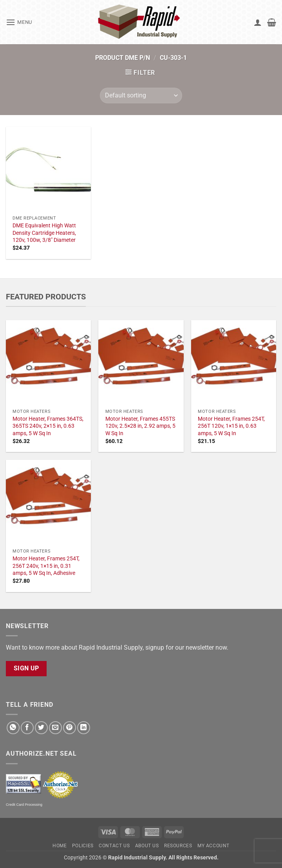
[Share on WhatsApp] (13, 728)
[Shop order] (141, 95)
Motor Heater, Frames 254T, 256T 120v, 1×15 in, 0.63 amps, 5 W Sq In (231, 426)
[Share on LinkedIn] (84, 728)
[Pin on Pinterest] (70, 728)
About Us (147, 846)
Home (60, 846)
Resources (178, 846)
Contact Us (114, 846)
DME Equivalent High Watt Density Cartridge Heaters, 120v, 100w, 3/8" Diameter (44, 233)
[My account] (258, 22)
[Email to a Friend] (55, 728)
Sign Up (26, 668)
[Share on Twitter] (41, 728)
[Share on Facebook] (27, 728)
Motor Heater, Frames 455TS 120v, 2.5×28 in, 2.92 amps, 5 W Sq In (140, 426)
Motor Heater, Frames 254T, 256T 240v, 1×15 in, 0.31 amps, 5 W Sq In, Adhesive (46, 566)
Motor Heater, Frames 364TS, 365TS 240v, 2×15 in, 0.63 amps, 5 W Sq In (48, 426)
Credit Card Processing (24, 805)
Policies (83, 846)
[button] (19, 22)
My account (213, 846)
